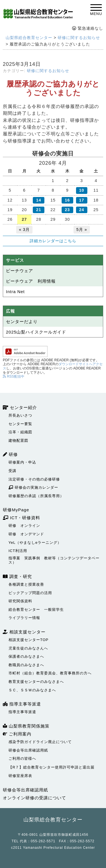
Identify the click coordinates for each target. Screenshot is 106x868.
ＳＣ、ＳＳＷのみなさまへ (32, 690)
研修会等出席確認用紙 (28, 750)
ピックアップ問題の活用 (30, 593)
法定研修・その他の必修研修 (34, 479)
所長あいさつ (20, 415)
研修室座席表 (20, 776)
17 (82, 200)
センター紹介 (20, 407)
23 (67, 210)
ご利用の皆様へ (22, 758)
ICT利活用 (18, 551)
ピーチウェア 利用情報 (31, 281)
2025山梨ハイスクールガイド (36, 332)
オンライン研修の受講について (34, 798)
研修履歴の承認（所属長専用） (36, 496)
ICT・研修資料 (21, 518)
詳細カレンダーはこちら (53, 241)
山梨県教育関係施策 (26, 726)
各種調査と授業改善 (26, 584)
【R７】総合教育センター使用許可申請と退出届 (51, 767)
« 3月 (24, 230)
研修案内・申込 (22, 462)
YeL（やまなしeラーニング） (35, 543)
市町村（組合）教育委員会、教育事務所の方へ (50, 673)
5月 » (82, 230)
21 (39, 210)
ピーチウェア (20, 271)
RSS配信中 (14, 376)
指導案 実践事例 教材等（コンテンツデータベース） (54, 560)
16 (67, 200)
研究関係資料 (20, 601)
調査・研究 (17, 576)
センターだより (22, 322)
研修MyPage (16, 510)
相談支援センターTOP (29, 640)
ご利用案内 (17, 734)
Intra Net (15, 292)
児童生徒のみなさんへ (28, 648)
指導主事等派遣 (22, 704)
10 (82, 190)
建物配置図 (18, 441)
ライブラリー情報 (24, 618)
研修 (10, 454)
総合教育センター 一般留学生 (36, 610)
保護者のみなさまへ (26, 656)
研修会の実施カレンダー (33, 487)
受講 (12, 471)
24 (82, 210)
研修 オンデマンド (26, 534)
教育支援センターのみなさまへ (36, 682)
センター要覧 (20, 424)
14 (39, 200)
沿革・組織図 (20, 432)
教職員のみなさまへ (26, 665)
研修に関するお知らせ (48, 71)
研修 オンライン (24, 526)
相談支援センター (24, 632)
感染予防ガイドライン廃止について (40, 742)
